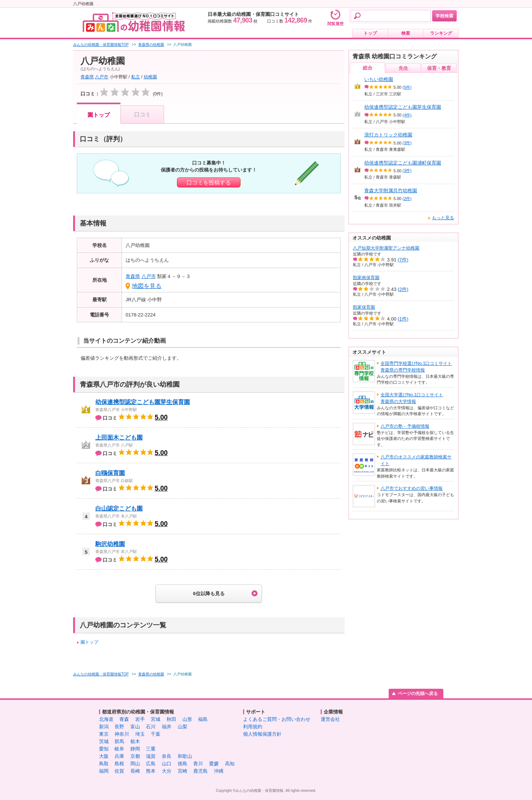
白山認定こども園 (119, 509)
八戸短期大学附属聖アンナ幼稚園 (386, 248)
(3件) (407, 143)
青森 (124, 719)
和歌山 (185, 756)
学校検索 (444, 16)
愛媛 (214, 764)
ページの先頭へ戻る (418, 694)
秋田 (171, 719)
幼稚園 (150, 77)
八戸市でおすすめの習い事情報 (412, 488)
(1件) (403, 319)
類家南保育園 (366, 278)
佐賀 (119, 771)
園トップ (99, 115)
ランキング (441, 33)
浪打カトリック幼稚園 (388, 135)
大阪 (104, 756)
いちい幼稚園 (379, 79)
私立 (136, 77)
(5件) (407, 87)
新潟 (104, 727)
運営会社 (330, 719)
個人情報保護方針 (262, 734)
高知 (230, 764)
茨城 (104, 741)
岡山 (135, 764)
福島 (203, 719)
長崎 (135, 771)
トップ (370, 33)
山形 (187, 719)
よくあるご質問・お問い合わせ (277, 719)
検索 (406, 33)
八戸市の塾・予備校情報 (405, 426)
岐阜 (119, 749)
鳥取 (104, 764)
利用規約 (253, 727)
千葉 (156, 734)
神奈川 (122, 734)
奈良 (167, 756)
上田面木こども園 (119, 438)
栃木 (135, 741)
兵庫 (119, 756)
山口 (167, 764)
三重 (151, 749)
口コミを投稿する (209, 182)
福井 (167, 727)
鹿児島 (200, 771)
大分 (167, 771)
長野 (119, 727)
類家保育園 (364, 307)
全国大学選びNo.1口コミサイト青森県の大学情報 (412, 398)
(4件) (407, 115)
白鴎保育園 (110, 473)
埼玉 (140, 734)
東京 (104, 734)
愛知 (104, 749)
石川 (151, 727)
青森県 (87, 77)
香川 (198, 764)
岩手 (140, 719)
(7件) (403, 260)
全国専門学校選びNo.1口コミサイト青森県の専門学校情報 (416, 367)
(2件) (407, 199)
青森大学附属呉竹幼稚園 (391, 191)
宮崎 (183, 771)
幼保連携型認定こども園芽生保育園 (143, 402)
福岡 (104, 771)
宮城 (156, 719)
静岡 (135, 749)
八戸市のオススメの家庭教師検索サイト (416, 460)
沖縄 (219, 771)
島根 (119, 764)
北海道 (106, 719)
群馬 (119, 741)
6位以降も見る (209, 594)
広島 (151, 764)
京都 (135, 756)
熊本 (151, 771)
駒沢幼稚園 (110, 544)
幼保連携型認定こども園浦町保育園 (403, 163)
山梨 (183, 727)
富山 (135, 727)
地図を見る (147, 286)
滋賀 (151, 756)
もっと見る (443, 218)
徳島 (183, 764)
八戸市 (102, 77)
